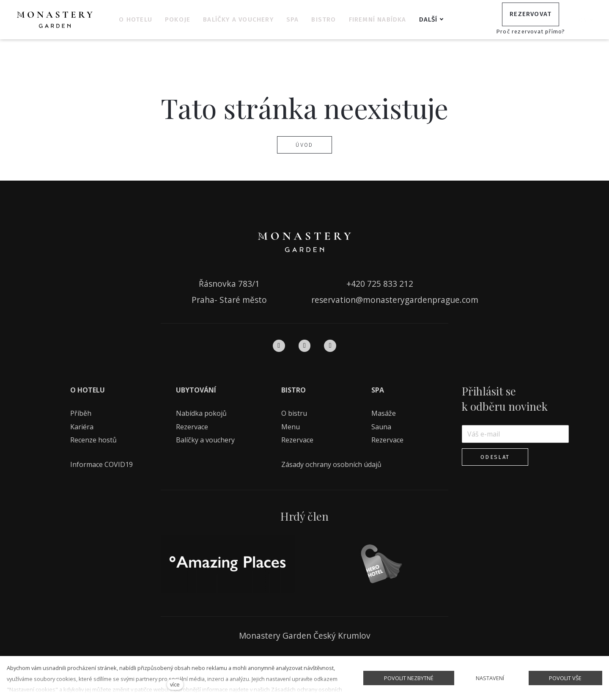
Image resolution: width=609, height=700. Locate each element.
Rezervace (192, 427)
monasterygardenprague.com (421, 300)
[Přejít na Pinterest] (330, 346)
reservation (333, 300)
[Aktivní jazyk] (586, 20)
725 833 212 (390, 284)
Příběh (81, 413)
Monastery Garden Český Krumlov (305, 635)
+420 (357, 284)
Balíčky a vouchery (205, 440)
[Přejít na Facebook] (279, 346)
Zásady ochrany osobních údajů (331, 464)
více (175, 684)
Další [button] (442, 19)
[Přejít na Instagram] (305, 346)
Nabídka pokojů (201, 413)
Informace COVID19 (101, 464)
